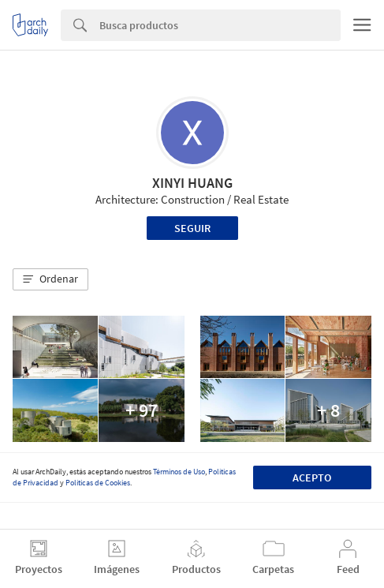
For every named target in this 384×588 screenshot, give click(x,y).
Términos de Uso (179, 472)
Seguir (192, 228)
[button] (50, 279)
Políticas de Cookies (98, 483)
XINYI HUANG (192, 183)
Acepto (312, 478)
